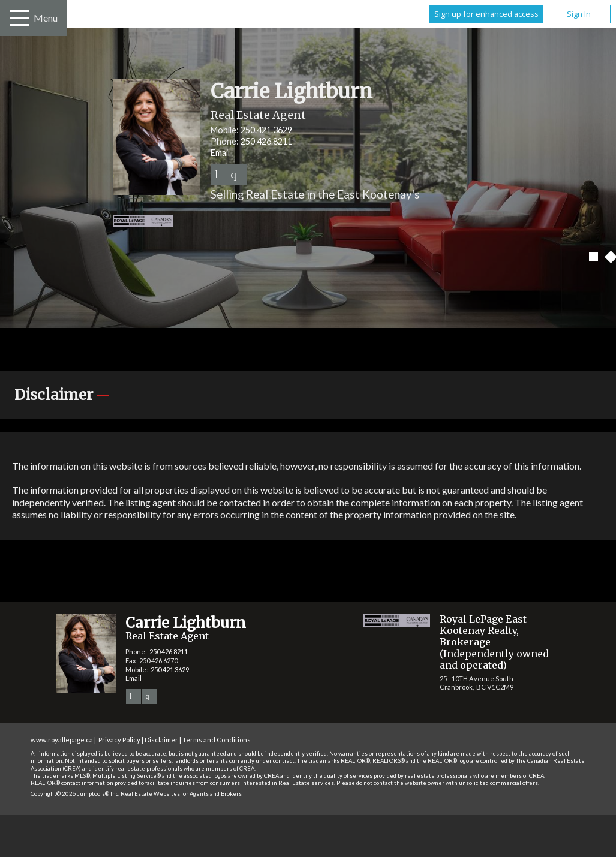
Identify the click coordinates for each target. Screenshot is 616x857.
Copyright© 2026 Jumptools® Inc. (75, 794)
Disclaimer (161, 740)
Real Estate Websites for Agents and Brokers (181, 794)
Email (220, 153)
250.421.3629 (266, 130)
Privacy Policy (119, 740)
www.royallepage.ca (62, 740)
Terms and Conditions (217, 740)
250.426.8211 (266, 141)
